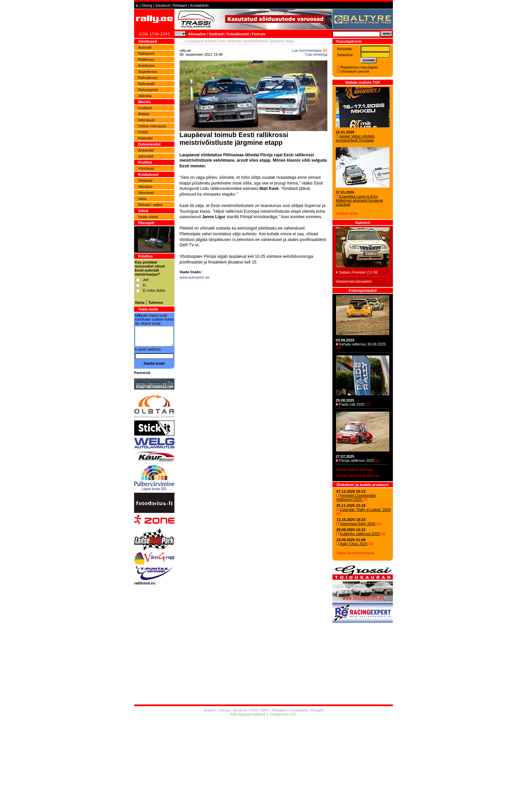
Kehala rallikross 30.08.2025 (362, 344)
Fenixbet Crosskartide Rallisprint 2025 (356, 497)
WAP (265, 710)
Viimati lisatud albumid (354, 470)
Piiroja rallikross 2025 (357, 460)
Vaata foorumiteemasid (355, 553)
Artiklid (144, 114)
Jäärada (145, 96)
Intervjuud (146, 120)
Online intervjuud (152, 126)
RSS (254, 710)
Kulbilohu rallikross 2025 (360, 534)
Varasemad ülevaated (354, 281)
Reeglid (317, 710)
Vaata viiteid (148, 217)
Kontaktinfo (199, 5)
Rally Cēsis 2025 (354, 544)
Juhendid (146, 156)
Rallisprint (146, 53)
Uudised (216, 34)
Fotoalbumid (238, 34)
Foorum (259, 34)
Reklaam (180, 5)
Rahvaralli (146, 84)
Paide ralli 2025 (352, 404)
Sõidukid (145, 180)
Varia (142, 199)
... (181, 41)
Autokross (146, 66)
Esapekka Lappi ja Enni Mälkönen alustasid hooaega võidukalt (359, 200)
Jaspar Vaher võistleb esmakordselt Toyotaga (355, 138)
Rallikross (146, 59)
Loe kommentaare (307, 50)
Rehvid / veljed (150, 205)
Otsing (147, 5)
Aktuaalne (197, 34)
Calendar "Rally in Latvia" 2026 (365, 510)
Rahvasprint (148, 90)
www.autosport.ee (194, 277)
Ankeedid (146, 150)
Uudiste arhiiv (347, 213)
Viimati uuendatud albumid (357, 476)
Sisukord (163, 5)
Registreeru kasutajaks (359, 67)
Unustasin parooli (355, 71)
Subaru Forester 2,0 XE (359, 272)
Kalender (146, 138)
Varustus (145, 187)
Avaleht (210, 710)
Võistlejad (146, 168)
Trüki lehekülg (316, 54)
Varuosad (146, 193)
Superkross (148, 72)
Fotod (143, 132)
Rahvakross (148, 78)
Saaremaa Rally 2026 (358, 524)
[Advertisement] (253, 362)
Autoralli (145, 47)
